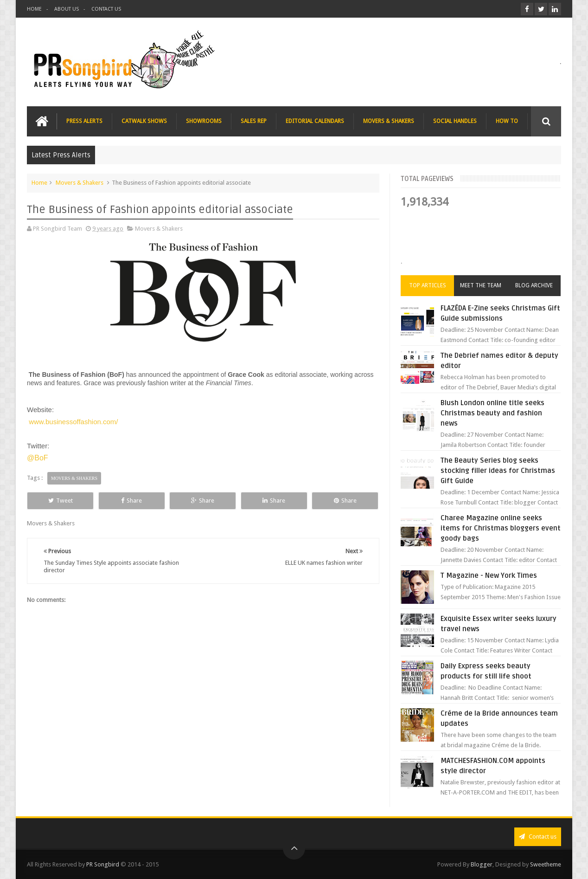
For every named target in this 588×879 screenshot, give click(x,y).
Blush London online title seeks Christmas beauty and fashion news (492, 413)
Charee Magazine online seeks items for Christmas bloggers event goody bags (501, 528)
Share (131, 501)
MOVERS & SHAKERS (389, 121)
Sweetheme (546, 864)
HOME (34, 9)
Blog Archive (534, 285)
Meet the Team (481, 285)
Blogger (482, 864)
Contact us (538, 837)
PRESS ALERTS (84, 121)
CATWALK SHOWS (144, 121)
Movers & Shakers (80, 183)
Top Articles (428, 285)
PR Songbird (103, 864)
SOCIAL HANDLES (455, 121)
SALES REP (254, 121)
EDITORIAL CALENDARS (315, 121)
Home (39, 183)
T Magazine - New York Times (489, 575)
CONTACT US (106, 9)
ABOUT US (67, 9)
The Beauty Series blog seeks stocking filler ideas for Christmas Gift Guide (498, 471)
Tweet (61, 501)
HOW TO (507, 121)
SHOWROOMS (204, 121)
